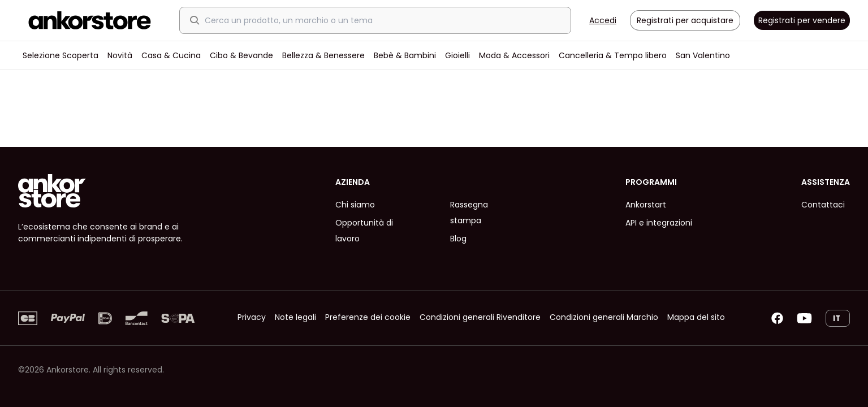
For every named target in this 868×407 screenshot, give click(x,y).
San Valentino (703, 55)
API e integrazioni (659, 223)
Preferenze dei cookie (368, 317)
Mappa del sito (696, 317)
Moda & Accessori (514, 55)
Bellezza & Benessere (323, 55)
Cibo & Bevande (241, 55)
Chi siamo (355, 205)
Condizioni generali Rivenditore (480, 317)
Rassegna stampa (469, 213)
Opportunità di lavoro (364, 231)
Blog (458, 239)
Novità (120, 55)
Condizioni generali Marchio (604, 317)
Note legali (295, 317)
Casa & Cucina (171, 55)
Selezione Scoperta (61, 55)
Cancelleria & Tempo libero (613, 55)
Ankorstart (646, 205)
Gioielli (457, 55)
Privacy (252, 317)
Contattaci (823, 205)
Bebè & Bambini (405, 55)
